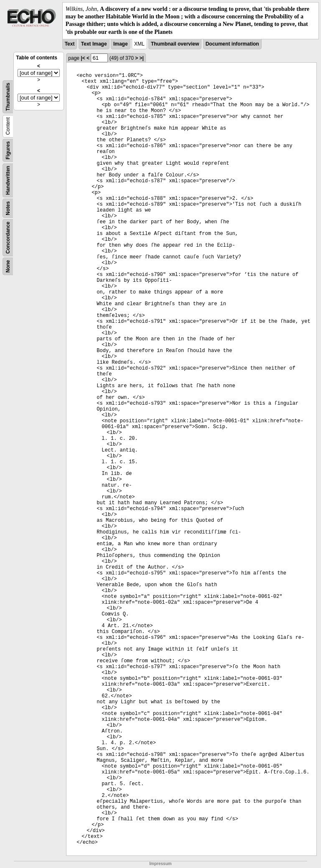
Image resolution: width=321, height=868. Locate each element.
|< (83, 58)
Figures (8, 150)
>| (142, 58)
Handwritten (8, 180)
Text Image (94, 44)
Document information (232, 44)
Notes (8, 208)
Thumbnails (8, 97)
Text (70, 44)
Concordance (8, 238)
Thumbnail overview (175, 44)
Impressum (160, 864)
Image (121, 44)
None (8, 266)
